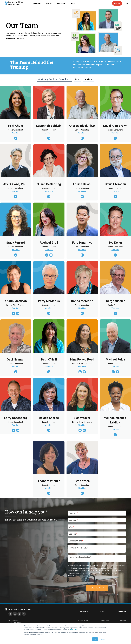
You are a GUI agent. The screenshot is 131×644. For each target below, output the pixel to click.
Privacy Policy (74, 630)
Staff (78, 79)
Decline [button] (103, 639)
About (73, 3)
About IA (123, 621)
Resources (61, 3)
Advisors (89, 79)
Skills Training (83, 621)
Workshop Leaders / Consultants (55, 80)
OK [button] (95, 639)
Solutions (37, 3)
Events (49, 3)
